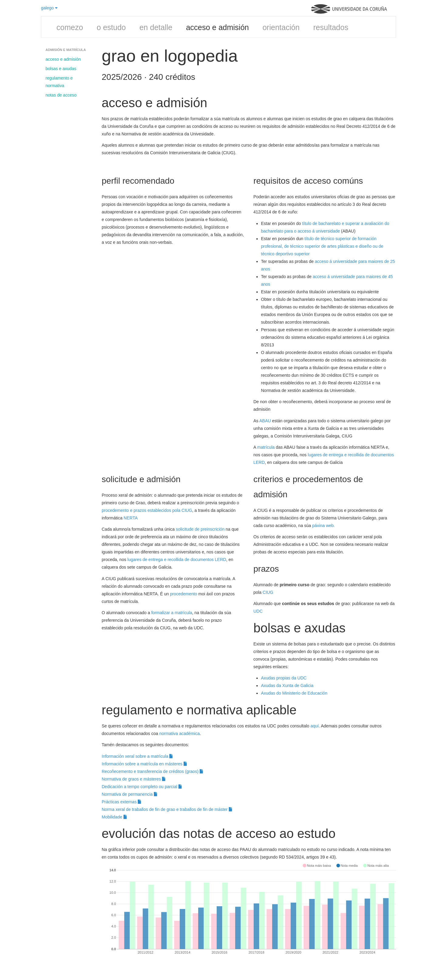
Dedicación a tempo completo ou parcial (142, 787)
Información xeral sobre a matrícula (137, 756)
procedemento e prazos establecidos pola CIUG (147, 510)
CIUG (268, 592)
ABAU (265, 421)
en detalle (156, 27)
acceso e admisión (217, 27)
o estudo (111, 27)
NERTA (130, 518)
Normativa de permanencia (129, 794)
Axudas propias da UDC (284, 678)
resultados (331, 27)
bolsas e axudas (61, 69)
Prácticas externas (121, 802)
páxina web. (324, 526)
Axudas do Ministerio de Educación (295, 693)
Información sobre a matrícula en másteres (144, 764)
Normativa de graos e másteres (134, 779)
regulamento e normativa (59, 82)
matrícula (266, 447)
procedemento (184, 594)
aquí (315, 726)
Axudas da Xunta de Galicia (287, 686)
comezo (70, 27)
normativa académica (180, 733)
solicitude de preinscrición (200, 529)
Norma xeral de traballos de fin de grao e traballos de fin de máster (167, 809)
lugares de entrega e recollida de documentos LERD (177, 560)
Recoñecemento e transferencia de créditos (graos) (152, 771)
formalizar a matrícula (172, 613)
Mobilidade (114, 817)
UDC (258, 611)
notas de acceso (61, 95)
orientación (281, 27)
